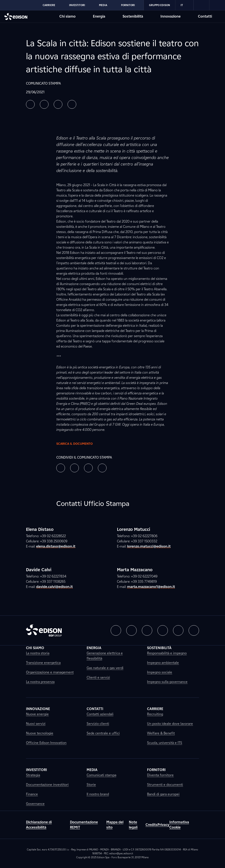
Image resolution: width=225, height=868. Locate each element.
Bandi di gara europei (163, 794)
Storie (91, 785)
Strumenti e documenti (165, 785)
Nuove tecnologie (40, 733)
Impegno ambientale (163, 663)
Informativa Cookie (179, 825)
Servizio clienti (98, 724)
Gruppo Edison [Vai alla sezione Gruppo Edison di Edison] (159, 5)
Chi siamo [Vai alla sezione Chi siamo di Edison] (67, 16)
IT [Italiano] (184, 5)
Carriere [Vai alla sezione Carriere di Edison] (49, 5)
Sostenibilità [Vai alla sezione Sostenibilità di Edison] (133, 16)
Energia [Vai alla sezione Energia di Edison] (99, 16)
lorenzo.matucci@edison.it (149, 546)
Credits (151, 825)
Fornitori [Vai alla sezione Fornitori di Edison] (128, 5)
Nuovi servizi (36, 724)
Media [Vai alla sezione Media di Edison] (103, 5)
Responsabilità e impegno (167, 653)
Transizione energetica (43, 663)
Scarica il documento (78, 444)
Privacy (163, 825)
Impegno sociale (160, 672)
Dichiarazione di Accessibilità (39, 825)
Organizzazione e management (50, 672)
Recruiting (155, 714)
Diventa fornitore (160, 775)
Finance (32, 794)
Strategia (33, 775)
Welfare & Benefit (161, 733)
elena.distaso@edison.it (56, 546)
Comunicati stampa (101, 775)
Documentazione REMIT (84, 825)
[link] (202, 5)
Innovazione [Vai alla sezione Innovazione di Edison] (171, 16)
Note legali (133, 825)
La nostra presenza (40, 682)
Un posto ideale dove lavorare (170, 724)
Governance (35, 804)
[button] (30, 104)
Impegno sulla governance (167, 682)
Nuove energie (37, 714)
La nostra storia (38, 653)
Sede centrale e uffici (103, 733)
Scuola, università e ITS (165, 743)
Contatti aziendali (100, 714)
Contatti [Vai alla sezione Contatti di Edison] (205, 16)
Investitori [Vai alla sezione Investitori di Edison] (77, 5)
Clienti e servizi (98, 677)
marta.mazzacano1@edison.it (151, 587)
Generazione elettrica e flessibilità (105, 656)
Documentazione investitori (47, 785)
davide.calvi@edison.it (54, 587)
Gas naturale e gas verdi (105, 668)
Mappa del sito (115, 825)
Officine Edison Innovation (46, 743)
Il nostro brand (98, 794)
